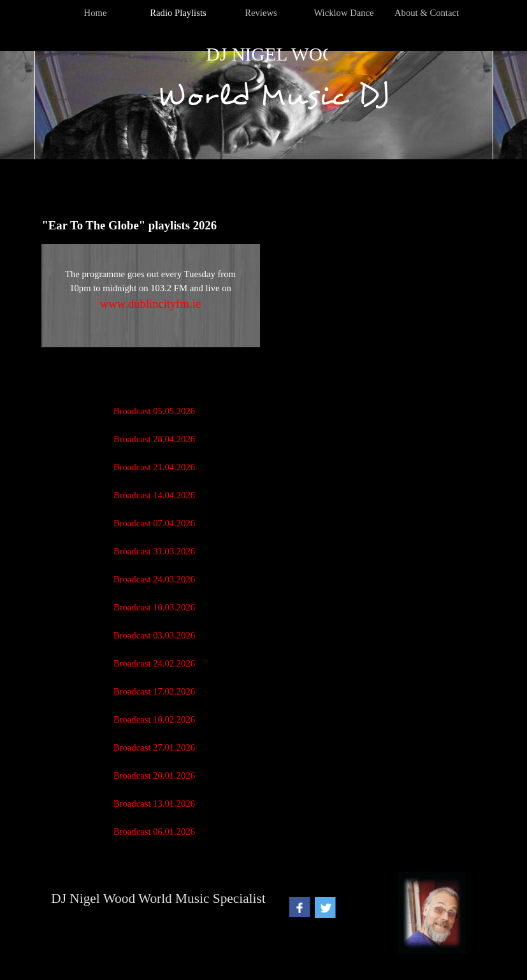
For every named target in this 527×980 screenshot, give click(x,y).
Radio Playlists (178, 13)
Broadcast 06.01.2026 (154, 832)
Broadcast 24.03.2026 (154, 579)
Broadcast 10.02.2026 (154, 719)
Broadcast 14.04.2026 (154, 495)
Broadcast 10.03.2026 (154, 607)
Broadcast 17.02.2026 (154, 691)
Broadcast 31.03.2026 (154, 551)
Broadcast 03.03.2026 (154, 635)
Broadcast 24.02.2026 (154, 663)
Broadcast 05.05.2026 (154, 411)
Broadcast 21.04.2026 (154, 467)
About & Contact (427, 13)
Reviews (261, 13)
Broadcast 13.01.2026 (154, 803)
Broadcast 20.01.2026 (154, 775)
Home (96, 13)
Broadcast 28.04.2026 (154, 439)
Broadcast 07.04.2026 (154, 523)
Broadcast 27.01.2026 (154, 747)
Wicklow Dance (343, 13)
